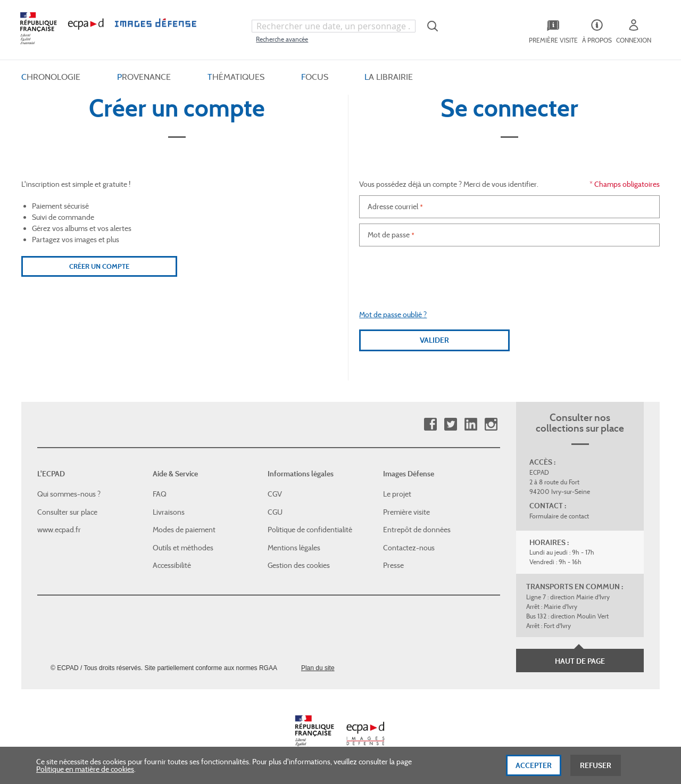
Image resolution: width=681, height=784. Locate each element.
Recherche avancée (282, 39)
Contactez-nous (409, 548)
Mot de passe (389, 235)
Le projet (397, 494)
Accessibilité (172, 565)
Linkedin (471, 424)
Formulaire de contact (559, 516)
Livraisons (169, 512)
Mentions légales (294, 548)
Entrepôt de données (417, 530)
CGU (275, 512)
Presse (393, 565)
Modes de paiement (184, 530)
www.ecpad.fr (59, 530)
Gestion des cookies (299, 565)
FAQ (160, 494)
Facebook (430, 424)
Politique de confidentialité (310, 530)
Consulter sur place (67, 512)
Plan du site (318, 668)
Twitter (450, 424)
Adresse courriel (393, 207)
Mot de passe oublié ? (393, 315)
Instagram (491, 424)
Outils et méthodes (183, 548)
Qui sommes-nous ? (69, 494)
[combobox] (334, 26)
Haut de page (580, 661)
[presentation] (510, 273)
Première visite (406, 512)
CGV (275, 494)
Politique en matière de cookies (85, 769)
